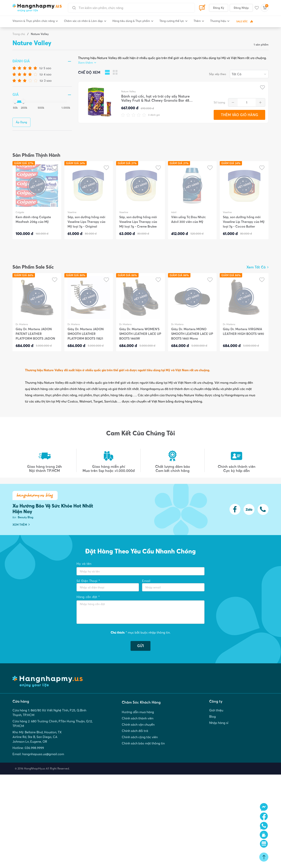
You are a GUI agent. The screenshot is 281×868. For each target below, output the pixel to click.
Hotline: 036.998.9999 (28, 748)
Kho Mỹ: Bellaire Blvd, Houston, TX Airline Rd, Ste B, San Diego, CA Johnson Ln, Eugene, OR (37, 737)
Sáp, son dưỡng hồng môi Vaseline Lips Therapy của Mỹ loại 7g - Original (86, 222)
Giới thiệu (216, 710)
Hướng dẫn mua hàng (138, 712)
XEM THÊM (21, 525)
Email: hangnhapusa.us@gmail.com (38, 754)
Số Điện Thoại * (88, 581)
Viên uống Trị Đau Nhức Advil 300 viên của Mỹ (189, 219)
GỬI (140, 646)
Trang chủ (19, 34)
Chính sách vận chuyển (138, 725)
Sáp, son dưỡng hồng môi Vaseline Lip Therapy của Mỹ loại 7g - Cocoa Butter (244, 222)
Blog (213, 716)
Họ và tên (84, 564)
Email (146, 581)
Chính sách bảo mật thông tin (143, 743)
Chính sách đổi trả (135, 731)
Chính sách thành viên (138, 718)
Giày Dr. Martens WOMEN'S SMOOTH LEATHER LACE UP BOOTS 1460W (140, 334)
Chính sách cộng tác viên (140, 737)
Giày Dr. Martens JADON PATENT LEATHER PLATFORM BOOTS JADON (35, 334)
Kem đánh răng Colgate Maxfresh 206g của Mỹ (33, 219)
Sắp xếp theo (217, 74)
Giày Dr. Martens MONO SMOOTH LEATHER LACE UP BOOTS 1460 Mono (192, 334)
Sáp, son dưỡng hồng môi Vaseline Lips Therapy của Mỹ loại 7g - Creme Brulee (138, 222)
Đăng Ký (219, 8)
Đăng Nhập (241, 8)
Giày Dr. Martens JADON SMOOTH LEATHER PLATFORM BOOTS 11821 (86, 334)
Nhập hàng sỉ (219, 723)
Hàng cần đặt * (88, 597)
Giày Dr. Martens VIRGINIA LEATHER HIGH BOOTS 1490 (243, 331)
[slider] (14, 102)
